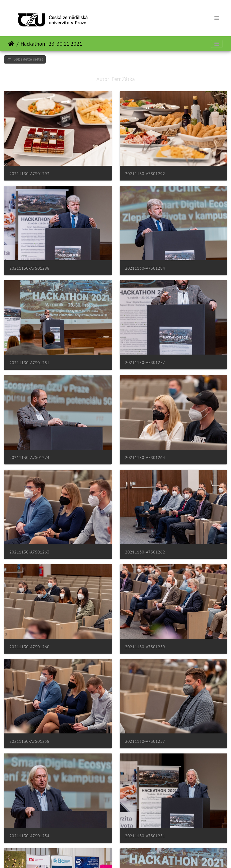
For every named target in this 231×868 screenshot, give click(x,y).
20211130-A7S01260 (29, 647)
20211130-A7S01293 (29, 174)
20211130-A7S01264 (145, 457)
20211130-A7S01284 (145, 268)
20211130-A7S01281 (29, 363)
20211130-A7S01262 (145, 552)
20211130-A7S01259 (145, 647)
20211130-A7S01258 (29, 741)
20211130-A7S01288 (29, 268)
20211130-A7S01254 (29, 836)
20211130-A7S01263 (29, 552)
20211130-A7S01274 (29, 457)
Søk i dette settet (25, 59)
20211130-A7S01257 (145, 741)
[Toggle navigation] (217, 18)
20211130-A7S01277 (145, 362)
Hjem (11, 44)
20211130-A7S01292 (145, 174)
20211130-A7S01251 (145, 836)
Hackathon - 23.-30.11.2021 (51, 44)
